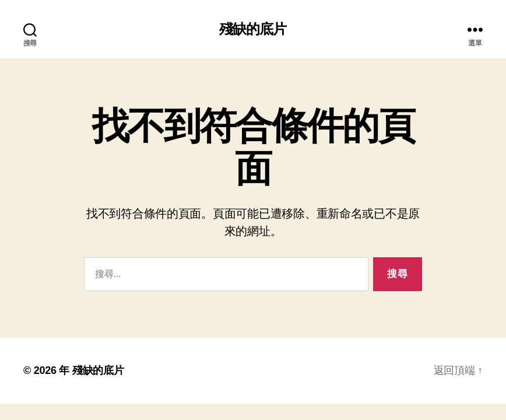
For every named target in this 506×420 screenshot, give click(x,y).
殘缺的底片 (253, 29)
